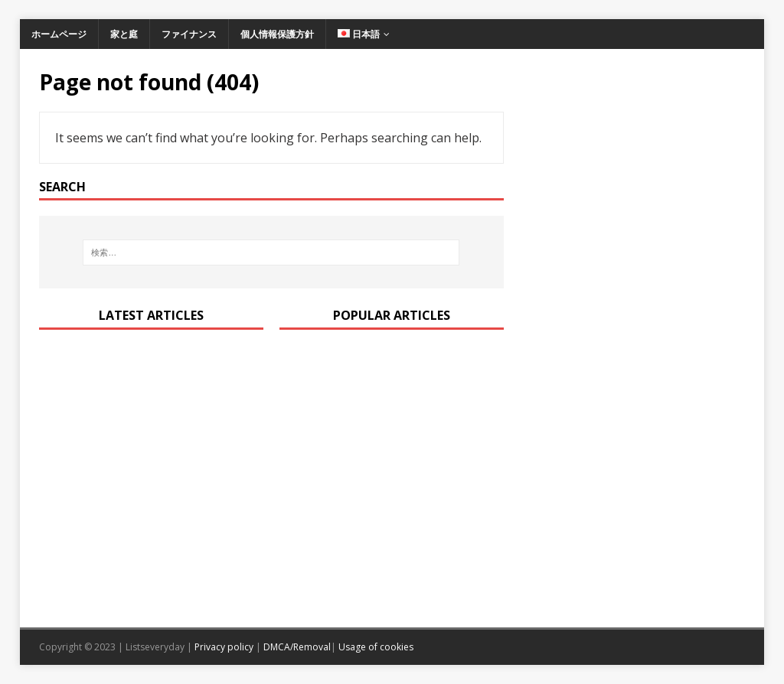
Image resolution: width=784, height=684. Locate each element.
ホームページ (59, 34)
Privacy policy (224, 647)
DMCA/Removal (297, 647)
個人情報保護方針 (277, 34)
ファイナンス (189, 34)
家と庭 (124, 34)
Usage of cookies (376, 647)
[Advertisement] (633, 204)
